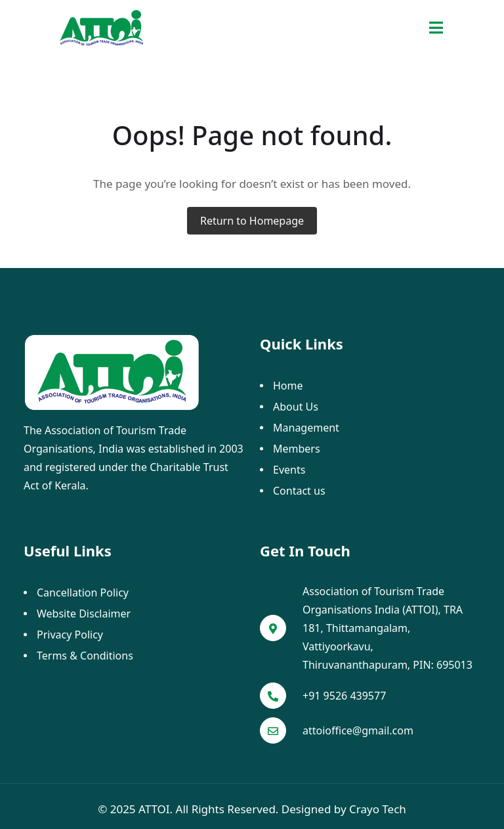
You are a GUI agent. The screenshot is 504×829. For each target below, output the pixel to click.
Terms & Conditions (85, 656)
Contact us (299, 491)
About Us (296, 407)
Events (289, 470)
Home (288, 386)
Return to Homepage (252, 221)
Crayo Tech (378, 809)
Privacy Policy (70, 635)
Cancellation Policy (83, 593)
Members (297, 449)
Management (306, 428)
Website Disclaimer (84, 614)
